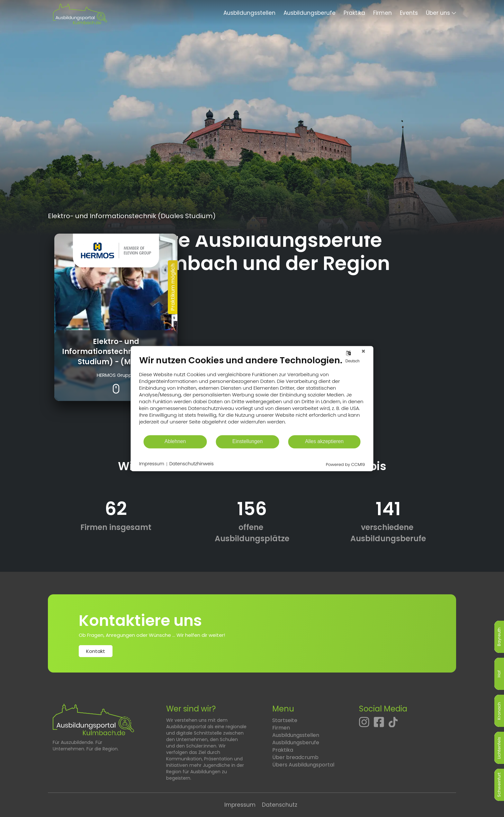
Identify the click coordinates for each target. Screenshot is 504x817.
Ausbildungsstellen (249, 13)
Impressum (240, 805)
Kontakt (96, 651)
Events (409, 13)
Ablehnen (175, 442)
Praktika (354, 13)
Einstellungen (248, 442)
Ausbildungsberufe (310, 13)
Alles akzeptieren (324, 442)
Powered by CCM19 (346, 464)
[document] (252, 395)
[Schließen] (364, 351)
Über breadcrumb (295, 757)
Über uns (438, 13)
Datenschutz (280, 805)
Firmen (382, 13)
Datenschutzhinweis (192, 464)
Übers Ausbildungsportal (303, 765)
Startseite (285, 720)
